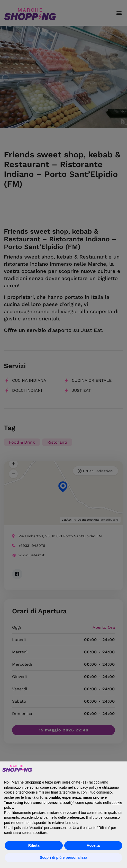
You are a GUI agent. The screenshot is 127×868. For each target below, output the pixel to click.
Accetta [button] (93, 845)
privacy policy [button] (87, 787)
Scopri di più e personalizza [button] (63, 857)
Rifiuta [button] (34, 845)
